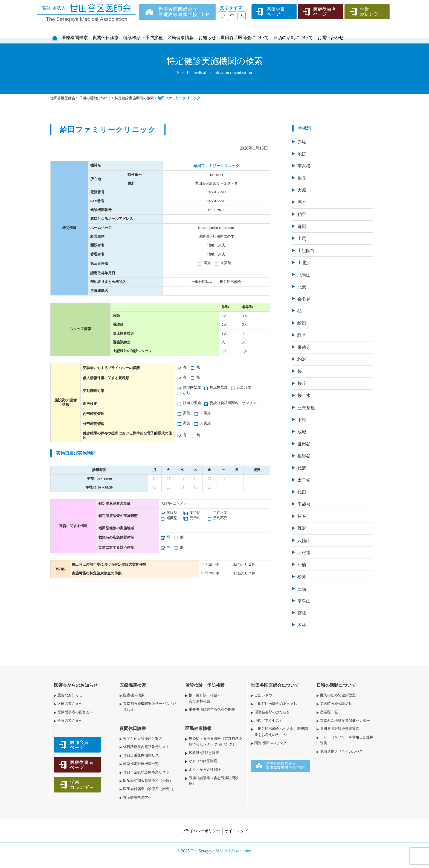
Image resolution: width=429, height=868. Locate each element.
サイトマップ (236, 831)
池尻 (302, 154)
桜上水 (304, 395)
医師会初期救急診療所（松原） (148, 781)
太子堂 (304, 480)
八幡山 (304, 541)
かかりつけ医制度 (203, 761)
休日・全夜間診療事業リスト (146, 772)
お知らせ (207, 38)
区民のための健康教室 (338, 695)
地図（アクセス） (269, 721)
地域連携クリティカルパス (341, 752)
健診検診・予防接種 (143, 38)
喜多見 (304, 299)
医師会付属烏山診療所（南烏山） (150, 789)
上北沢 (304, 263)
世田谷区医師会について (245, 38)
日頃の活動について (293, 38)
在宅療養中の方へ (137, 797)
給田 (302, 323)
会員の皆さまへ (70, 721)
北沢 (302, 287)
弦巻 (302, 516)
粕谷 (302, 214)
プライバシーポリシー (201, 831)
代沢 (302, 468)
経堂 (302, 335)
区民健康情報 (181, 38)
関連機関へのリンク (270, 743)
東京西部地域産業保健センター (345, 721)
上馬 (302, 239)
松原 (302, 577)
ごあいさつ (263, 695)
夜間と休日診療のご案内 (143, 739)
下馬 (302, 420)
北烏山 (304, 275)
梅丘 (302, 178)
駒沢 (302, 359)
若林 (302, 625)
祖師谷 (304, 456)
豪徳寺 (304, 347)
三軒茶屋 (306, 408)
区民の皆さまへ (70, 704)
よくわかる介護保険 (205, 770)
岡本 (302, 202)
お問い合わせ (331, 38)
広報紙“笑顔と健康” (205, 753)
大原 (302, 190)
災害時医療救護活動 (336, 704)
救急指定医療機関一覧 (141, 764)
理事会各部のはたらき (272, 712)
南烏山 (304, 601)
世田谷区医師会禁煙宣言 (340, 729)
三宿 (302, 589)
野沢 (302, 528)
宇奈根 (304, 166)
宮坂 (302, 613)
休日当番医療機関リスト (143, 755)
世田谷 (304, 444)
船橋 (302, 565)
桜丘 (302, 383)
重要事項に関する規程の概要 (212, 709)
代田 (302, 492)
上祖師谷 (306, 251)
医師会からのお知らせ (76, 685)
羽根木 (304, 553)
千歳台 (304, 504)
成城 (302, 432)
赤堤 (302, 142)
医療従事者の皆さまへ (75, 712)
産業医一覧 (329, 712)
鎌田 (302, 227)
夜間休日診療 (106, 38)
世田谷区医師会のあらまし (276, 704)
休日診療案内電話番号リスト (146, 747)
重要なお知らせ (70, 695)
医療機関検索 (75, 38)
